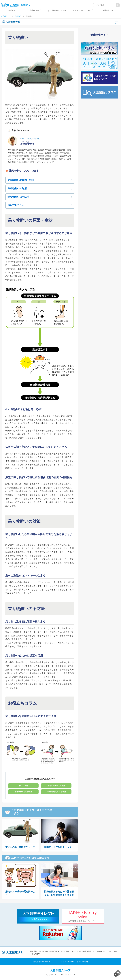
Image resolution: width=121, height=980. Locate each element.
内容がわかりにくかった (56, 792)
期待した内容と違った (56, 786)
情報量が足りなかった (23, 792)
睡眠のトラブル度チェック (58, 847)
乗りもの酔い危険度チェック (20, 847)
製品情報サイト (17, 5)
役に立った (23, 786)
